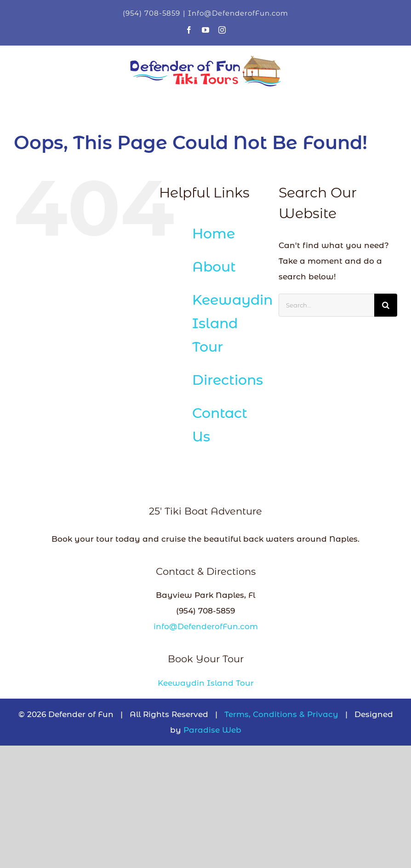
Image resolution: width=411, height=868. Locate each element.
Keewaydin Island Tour (232, 323)
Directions (228, 380)
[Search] (386, 305)
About (214, 267)
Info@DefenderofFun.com (238, 13)
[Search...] (326, 305)
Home (214, 234)
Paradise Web (212, 730)
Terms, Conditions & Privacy (281, 714)
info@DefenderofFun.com (206, 626)
